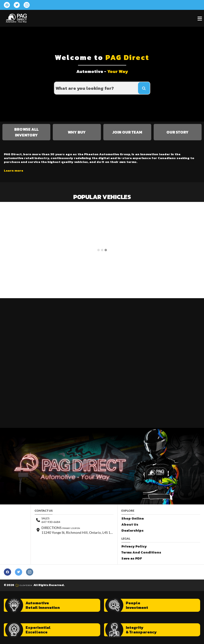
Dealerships (132, 531)
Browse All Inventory (26, 132)
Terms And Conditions (141, 552)
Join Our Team (127, 132)
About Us (130, 525)
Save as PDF (132, 558)
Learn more (13, 171)
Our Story (178, 132)
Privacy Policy (134, 546)
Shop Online (133, 518)
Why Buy (77, 132)
